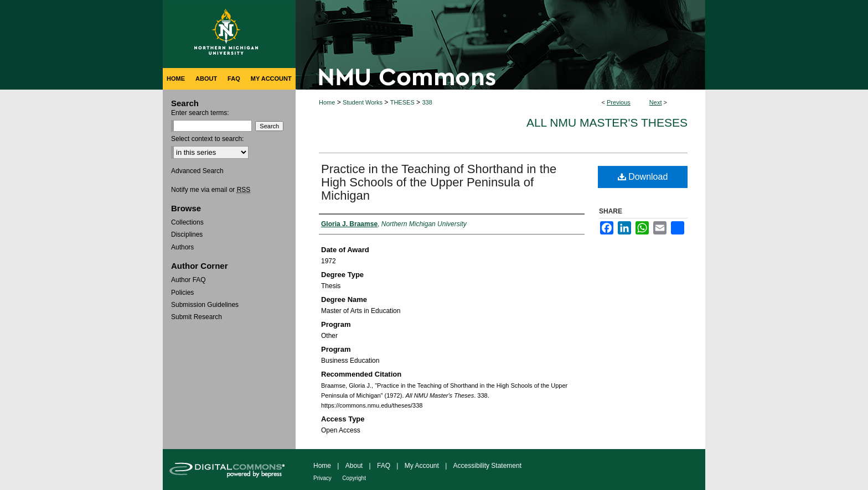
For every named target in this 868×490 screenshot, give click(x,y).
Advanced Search (197, 171)
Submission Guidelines (205, 305)
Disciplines (187, 234)
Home (327, 102)
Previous (619, 102)
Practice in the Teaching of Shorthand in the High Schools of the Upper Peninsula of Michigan (439, 182)
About (354, 466)
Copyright (354, 478)
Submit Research (197, 317)
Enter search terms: (200, 113)
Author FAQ (188, 280)
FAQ (384, 466)
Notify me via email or (211, 190)
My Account (422, 466)
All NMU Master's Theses (607, 122)
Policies (182, 293)
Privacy (322, 478)
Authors (182, 247)
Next (656, 102)
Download (643, 177)
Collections (187, 222)
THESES (402, 102)
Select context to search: (207, 139)
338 (427, 102)
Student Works (363, 102)
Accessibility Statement (487, 466)
